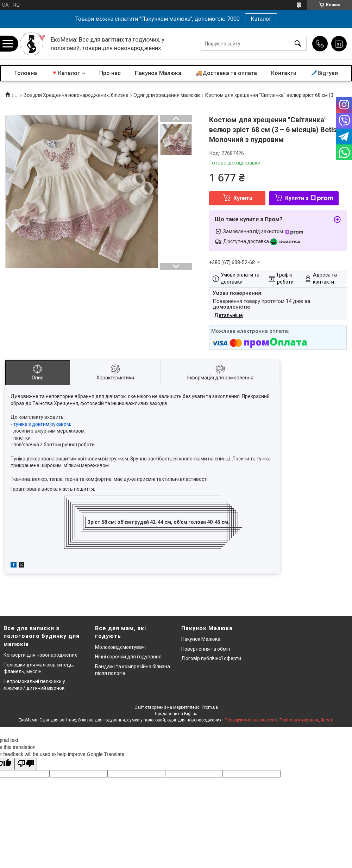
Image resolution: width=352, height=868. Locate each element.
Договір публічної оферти (211, 658)
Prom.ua (210, 707)
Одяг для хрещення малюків (167, 95)
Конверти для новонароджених (40, 655)
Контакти (284, 73)
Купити (243, 198)
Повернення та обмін (206, 649)
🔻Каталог (65, 73)
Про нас (110, 73)
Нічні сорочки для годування (128, 657)
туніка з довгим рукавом (42, 424)
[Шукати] (298, 44)
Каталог (261, 19)
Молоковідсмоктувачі (120, 647)
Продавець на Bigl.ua (176, 714)
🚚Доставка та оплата (226, 73)
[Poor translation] (26, 764)
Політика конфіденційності (306, 720)
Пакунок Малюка (158, 73)
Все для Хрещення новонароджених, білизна (76, 95)
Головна (26, 73)
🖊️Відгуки (324, 73)
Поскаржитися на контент (250, 720)
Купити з (309, 198)
